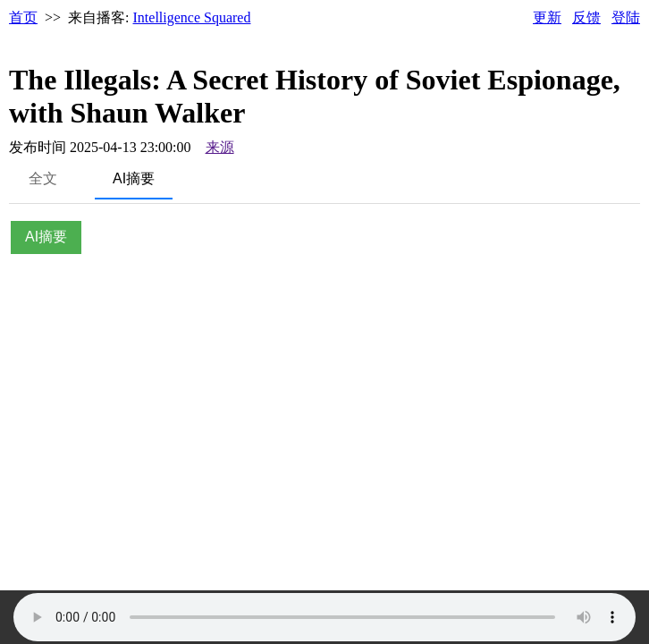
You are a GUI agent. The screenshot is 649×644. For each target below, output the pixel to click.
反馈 (586, 17)
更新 (547, 17)
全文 (43, 178)
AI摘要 (134, 178)
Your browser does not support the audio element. (324, 617)
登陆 (626, 17)
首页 (23, 17)
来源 (220, 147)
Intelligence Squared (192, 17)
